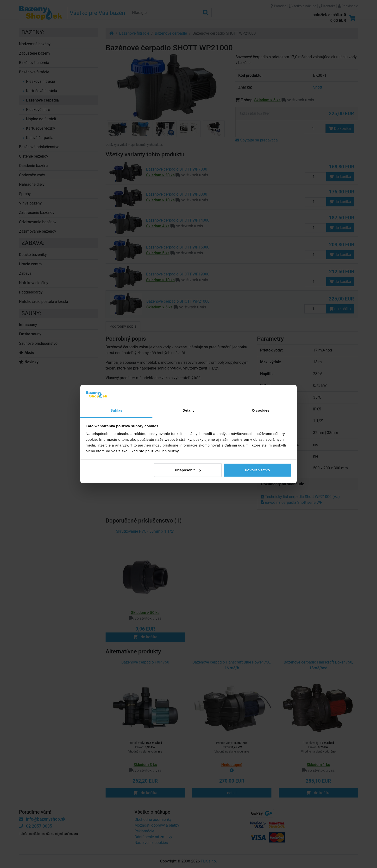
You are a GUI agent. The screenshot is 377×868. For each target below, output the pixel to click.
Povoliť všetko (257, 470)
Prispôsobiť (188, 470)
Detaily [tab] (188, 410)
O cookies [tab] (261, 410)
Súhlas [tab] (116, 410)
